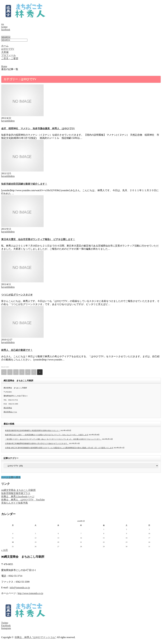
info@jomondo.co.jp (20, 588)
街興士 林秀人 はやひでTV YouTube (23, 500)
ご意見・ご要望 (10, 58)
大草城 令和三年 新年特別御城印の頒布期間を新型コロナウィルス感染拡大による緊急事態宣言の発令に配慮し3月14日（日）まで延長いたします (59, 448)
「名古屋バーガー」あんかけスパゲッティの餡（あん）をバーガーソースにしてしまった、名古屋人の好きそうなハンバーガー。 (53, 439)
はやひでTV (8, 49)
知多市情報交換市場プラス (16, 493)
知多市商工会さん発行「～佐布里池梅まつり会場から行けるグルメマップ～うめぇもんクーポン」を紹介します (47, 435)
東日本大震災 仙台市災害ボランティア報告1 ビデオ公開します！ (38, 239)
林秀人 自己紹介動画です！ (17, 350)
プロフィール (8, 55)
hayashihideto (8, 121)
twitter (4, 27)
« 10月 (5, 550)
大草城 (5, 52)
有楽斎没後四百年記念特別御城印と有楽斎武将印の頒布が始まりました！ (32, 430)
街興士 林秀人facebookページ (18, 496)
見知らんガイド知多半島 (15, 503)
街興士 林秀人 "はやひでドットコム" (35, 637)
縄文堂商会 (8, 408)
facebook (6, 30)
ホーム (5, 46)
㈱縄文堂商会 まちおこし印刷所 (18, 490)
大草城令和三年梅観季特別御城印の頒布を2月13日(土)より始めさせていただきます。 (37, 443)
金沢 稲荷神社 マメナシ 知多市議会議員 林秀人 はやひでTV (38, 128)
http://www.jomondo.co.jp (30, 593)
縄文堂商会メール (10, 412)
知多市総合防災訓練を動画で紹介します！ (24, 184)
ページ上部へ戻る (11, 477)
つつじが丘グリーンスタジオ (17, 295)
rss (3, 24)
